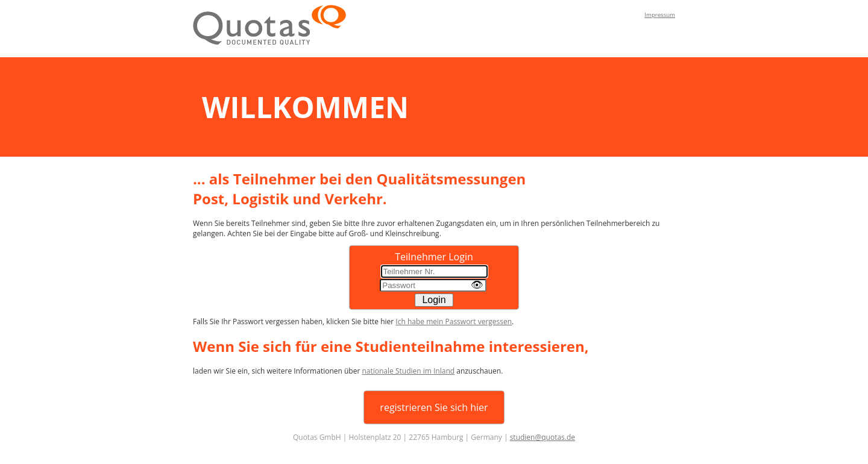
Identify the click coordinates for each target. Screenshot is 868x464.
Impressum (660, 15)
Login (434, 300)
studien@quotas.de (542, 437)
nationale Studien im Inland (408, 371)
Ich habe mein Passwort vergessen (454, 321)
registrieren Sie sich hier (434, 407)
